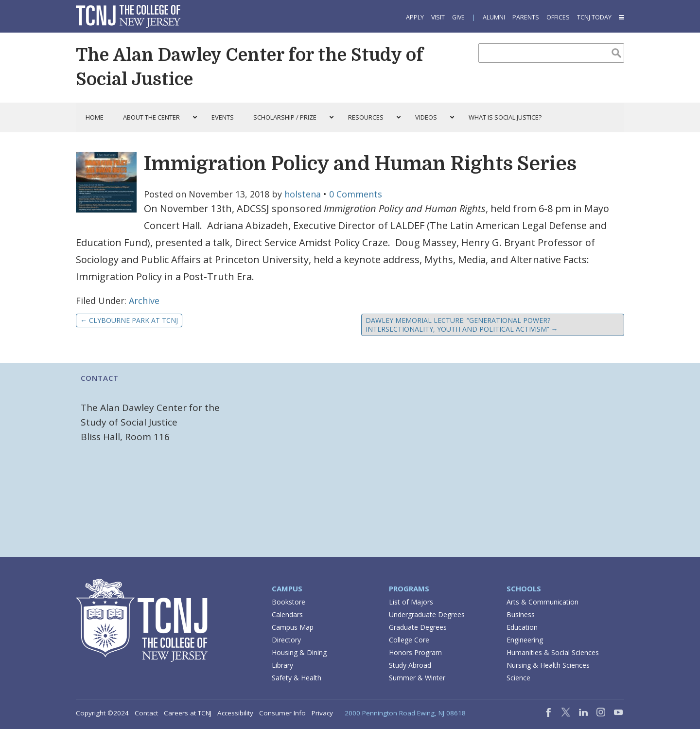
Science (518, 678)
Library (282, 665)
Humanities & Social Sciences (553, 652)
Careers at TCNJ (188, 713)
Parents (526, 17)
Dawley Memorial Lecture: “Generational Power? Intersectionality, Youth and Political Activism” (462, 325)
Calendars (287, 614)
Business (521, 614)
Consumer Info (282, 713)
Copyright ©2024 (102, 713)
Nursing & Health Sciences (548, 665)
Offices (558, 17)
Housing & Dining (299, 652)
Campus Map (293, 627)
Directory (286, 640)
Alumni (494, 17)
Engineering (525, 640)
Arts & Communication (542, 602)
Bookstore (289, 602)
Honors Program (415, 652)
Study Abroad (410, 665)
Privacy (322, 713)
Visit (438, 17)
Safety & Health (297, 678)
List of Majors (411, 602)
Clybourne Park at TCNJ (129, 320)
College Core (409, 640)
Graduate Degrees (418, 627)
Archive (144, 301)
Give (458, 17)
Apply (415, 17)
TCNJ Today (594, 17)
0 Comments (356, 194)
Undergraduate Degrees (427, 614)
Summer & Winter (417, 678)
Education (522, 627)
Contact (146, 713)
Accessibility (235, 713)
